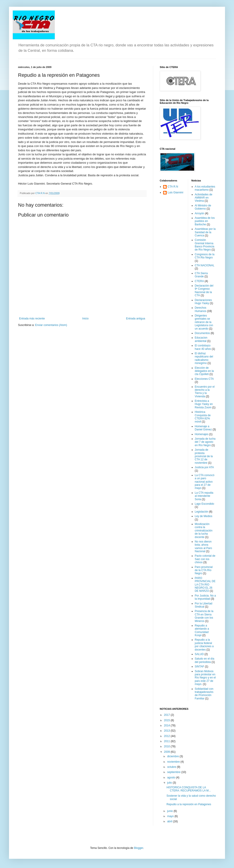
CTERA (199, 281)
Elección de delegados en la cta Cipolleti (204, 371)
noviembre (174, 762)
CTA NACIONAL (205, 265)
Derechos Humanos (201, 309)
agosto (172, 778)
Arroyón (200, 213)
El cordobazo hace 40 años (203, 347)
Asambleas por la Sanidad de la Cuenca (205, 232)
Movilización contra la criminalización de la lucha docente (204, 531)
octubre (172, 767)
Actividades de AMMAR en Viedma (204, 198)
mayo (171, 816)
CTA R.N (173, 187)
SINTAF (200, 667)
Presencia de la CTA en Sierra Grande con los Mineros (204, 616)
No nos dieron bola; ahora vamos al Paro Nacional (204, 546)
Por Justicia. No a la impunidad (205, 597)
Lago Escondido (205, 504)
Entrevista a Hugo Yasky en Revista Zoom (204, 404)
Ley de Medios (204, 516)
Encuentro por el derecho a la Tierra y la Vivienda (205, 392)
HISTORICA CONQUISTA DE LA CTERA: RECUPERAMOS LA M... (189, 789)
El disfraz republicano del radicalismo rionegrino (204, 358)
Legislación (202, 512)
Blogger (138, 848)
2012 (167, 736)
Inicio (85, 319)
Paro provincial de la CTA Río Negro (204, 570)
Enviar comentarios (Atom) (51, 325)
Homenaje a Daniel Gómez (203, 428)
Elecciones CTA (204, 379)
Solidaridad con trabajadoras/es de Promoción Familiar (204, 694)
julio (170, 783)
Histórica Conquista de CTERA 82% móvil (203, 417)
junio (170, 811)
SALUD (199, 654)
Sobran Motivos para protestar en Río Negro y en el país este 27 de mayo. (205, 678)
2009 (167, 752)
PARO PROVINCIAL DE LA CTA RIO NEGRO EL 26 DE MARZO (205, 585)
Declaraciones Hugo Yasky (203, 302)
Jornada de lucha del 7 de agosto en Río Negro (205, 442)
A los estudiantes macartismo (205, 188)
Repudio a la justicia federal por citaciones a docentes (204, 645)
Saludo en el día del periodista (205, 660)
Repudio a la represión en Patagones (189, 804)
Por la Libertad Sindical (204, 605)
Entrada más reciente (32, 319)
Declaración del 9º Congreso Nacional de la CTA (204, 290)
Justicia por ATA (204, 467)
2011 (167, 741)
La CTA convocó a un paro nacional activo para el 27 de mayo (205, 482)
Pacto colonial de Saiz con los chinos (205, 559)
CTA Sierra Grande (201, 275)
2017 (167, 715)
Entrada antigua (136, 319)
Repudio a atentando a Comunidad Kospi (202, 630)
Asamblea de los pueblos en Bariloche (205, 221)
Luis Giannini (175, 192)
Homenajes (202, 434)
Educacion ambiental (201, 339)
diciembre (173, 756)
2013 (167, 731)
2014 (167, 726)
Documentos (202, 333)
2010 (167, 746)
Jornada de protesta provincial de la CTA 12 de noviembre (204, 456)
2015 (167, 720)
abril (170, 821)
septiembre (174, 772)
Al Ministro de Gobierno (203, 207)
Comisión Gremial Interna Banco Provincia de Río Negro (205, 245)
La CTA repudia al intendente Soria (204, 496)
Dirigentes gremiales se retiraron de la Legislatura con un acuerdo (204, 322)
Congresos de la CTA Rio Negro (205, 256)
